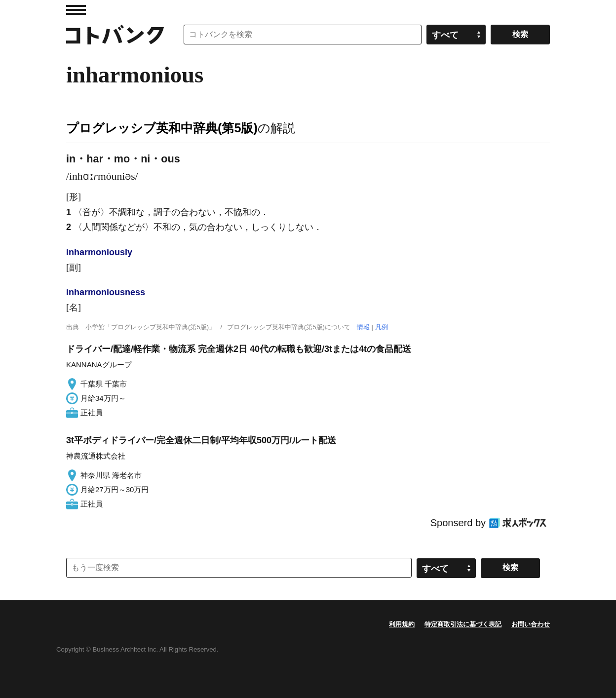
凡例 (382, 327)
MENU (76, 10)
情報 (363, 327)
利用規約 (402, 624)
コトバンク (115, 35)
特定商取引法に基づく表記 (463, 624)
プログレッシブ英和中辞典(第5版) (162, 128)
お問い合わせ (531, 624)
